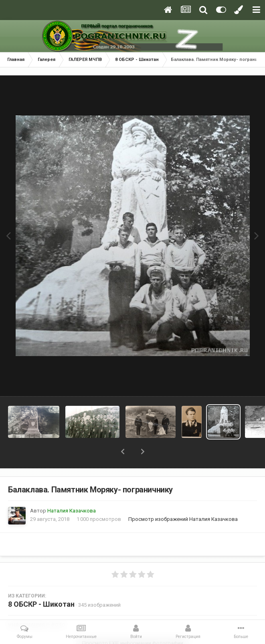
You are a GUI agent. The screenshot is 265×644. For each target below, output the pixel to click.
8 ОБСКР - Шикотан (41, 604)
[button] (123, 452)
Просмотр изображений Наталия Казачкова (183, 519)
